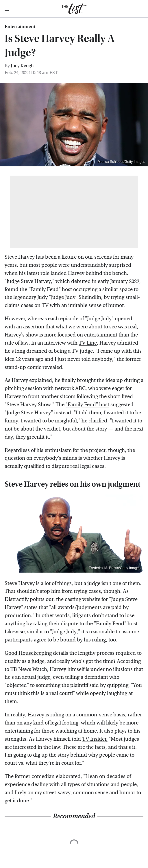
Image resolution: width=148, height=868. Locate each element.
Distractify (17, 599)
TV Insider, (95, 739)
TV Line (88, 343)
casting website (83, 599)
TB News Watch (29, 669)
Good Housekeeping (28, 653)
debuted (81, 281)
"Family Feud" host (87, 405)
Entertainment (20, 27)
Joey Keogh (22, 66)
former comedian (35, 776)
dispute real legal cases (78, 466)
